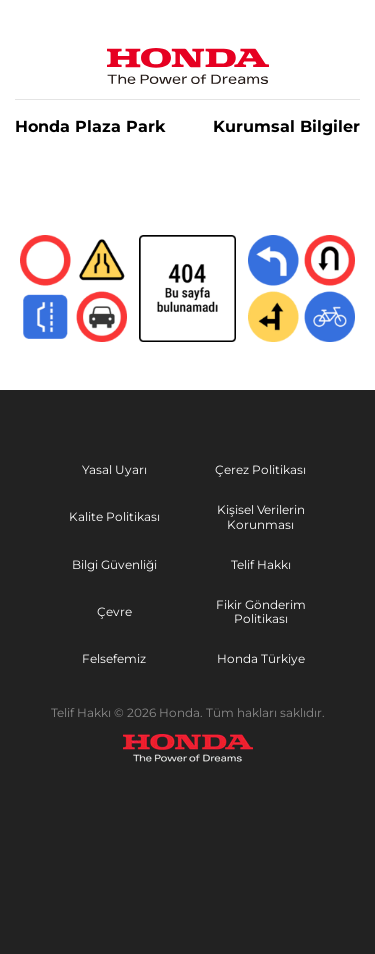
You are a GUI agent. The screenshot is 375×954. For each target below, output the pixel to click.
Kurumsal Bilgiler (286, 127)
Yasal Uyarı (114, 469)
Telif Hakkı (261, 564)
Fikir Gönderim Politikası (261, 612)
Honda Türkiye (261, 658)
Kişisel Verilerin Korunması (261, 517)
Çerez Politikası (260, 469)
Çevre (114, 611)
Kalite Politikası (114, 516)
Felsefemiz (114, 658)
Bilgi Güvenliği (114, 564)
